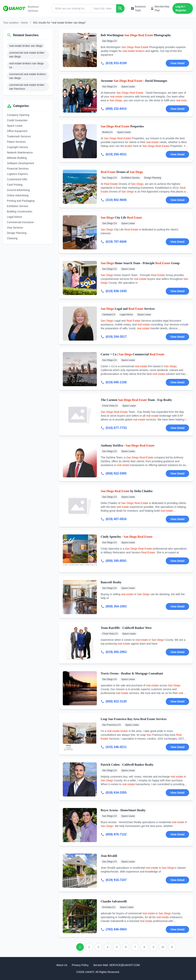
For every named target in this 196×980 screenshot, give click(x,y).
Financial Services (18, 169)
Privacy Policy (80, 965)
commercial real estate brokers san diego (27, 76)
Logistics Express (17, 174)
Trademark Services (19, 136)
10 (163, 947)
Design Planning (17, 233)
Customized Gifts (17, 179)
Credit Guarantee (17, 120)
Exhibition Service (18, 206)
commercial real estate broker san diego (27, 55)
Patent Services (16, 142)
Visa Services (15, 228)
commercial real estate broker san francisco (27, 87)
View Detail (177, 63)
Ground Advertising (18, 190)
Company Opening (18, 115)
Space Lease (15, 126)
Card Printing (15, 185)
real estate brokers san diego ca (27, 65)
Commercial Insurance (20, 222)
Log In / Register (181, 8)
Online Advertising (18, 195)
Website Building (17, 158)
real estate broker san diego (26, 46)
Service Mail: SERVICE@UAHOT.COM (116, 965)
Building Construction (20, 211)
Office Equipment (17, 131)
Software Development (20, 163)
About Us (62, 965)
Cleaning (12, 238)
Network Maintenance (20, 152)
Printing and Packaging (21, 201)
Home (24, 23)
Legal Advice (14, 217)
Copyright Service (18, 147)
